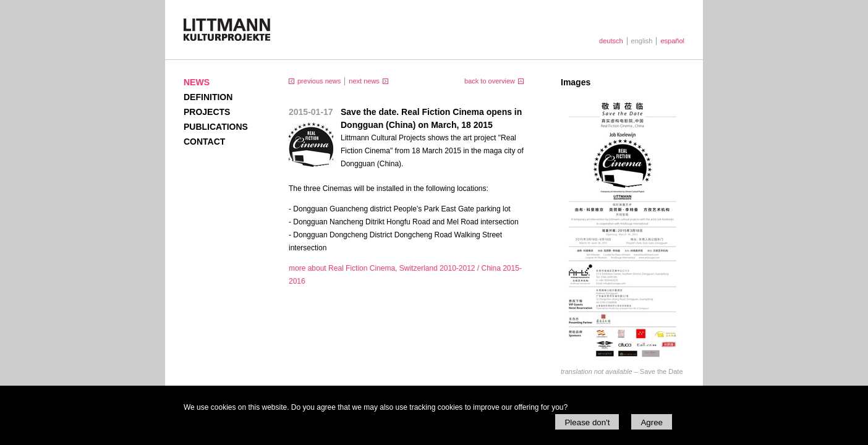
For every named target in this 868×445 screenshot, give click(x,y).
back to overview (490, 81)
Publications (216, 127)
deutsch (611, 41)
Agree (652, 422)
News (197, 82)
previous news (319, 81)
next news (364, 81)
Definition (208, 97)
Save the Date (622, 371)
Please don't (587, 422)
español (672, 41)
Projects (207, 112)
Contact (204, 142)
